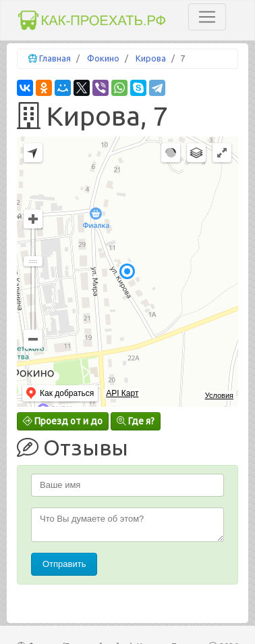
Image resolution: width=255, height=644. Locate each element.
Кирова (151, 58)
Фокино (103, 58)
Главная (55, 58)
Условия (219, 395)
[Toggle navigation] (207, 17)
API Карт (122, 393)
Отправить (64, 564)
